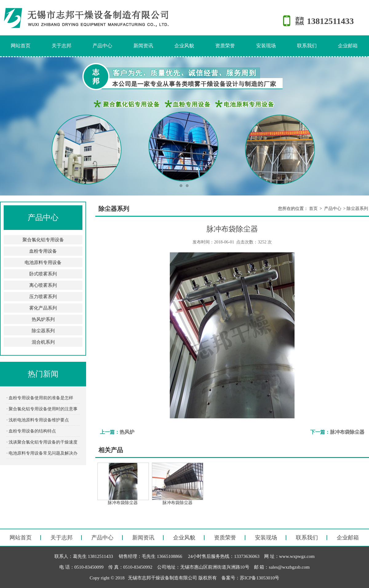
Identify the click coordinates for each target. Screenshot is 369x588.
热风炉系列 (43, 319)
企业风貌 (184, 46)
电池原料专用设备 (43, 262)
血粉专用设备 (43, 251)
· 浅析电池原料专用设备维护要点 (38, 420)
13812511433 (330, 21)
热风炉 (127, 432)
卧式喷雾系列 (43, 274)
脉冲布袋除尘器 (347, 432)
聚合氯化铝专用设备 (43, 240)
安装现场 (266, 46)
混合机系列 (43, 342)
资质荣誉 (225, 46)
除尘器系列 (43, 331)
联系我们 (307, 46)
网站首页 (21, 46)
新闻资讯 (143, 46)
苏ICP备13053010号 (260, 578)
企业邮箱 (348, 46)
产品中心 (102, 46)
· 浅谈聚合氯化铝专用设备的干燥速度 (42, 442)
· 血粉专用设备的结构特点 (31, 431)
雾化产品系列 (43, 308)
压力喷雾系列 (43, 297)
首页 (313, 209)
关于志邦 (61, 46)
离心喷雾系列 (43, 285)
